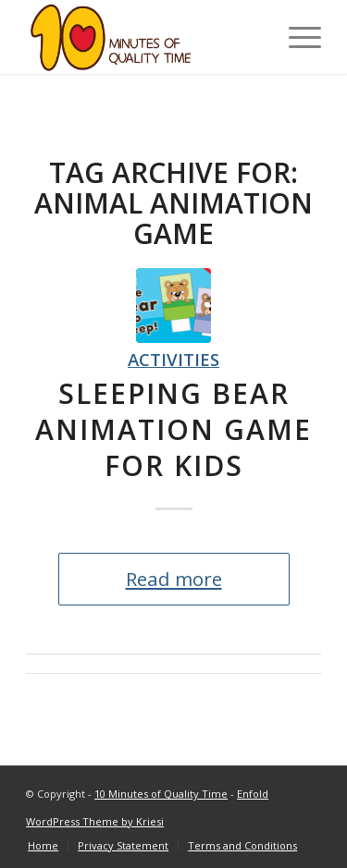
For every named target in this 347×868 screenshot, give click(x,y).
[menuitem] (43, 846)
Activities (173, 359)
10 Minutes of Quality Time (161, 794)
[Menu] (296, 37)
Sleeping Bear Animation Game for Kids (173, 429)
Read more (174, 579)
